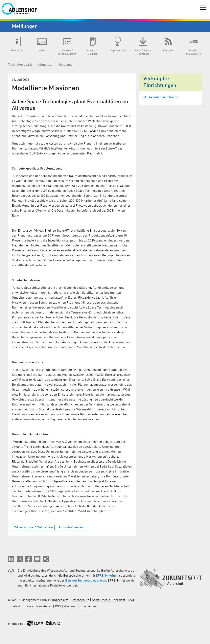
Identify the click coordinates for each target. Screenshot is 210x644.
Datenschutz (80, 600)
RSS (58, 607)
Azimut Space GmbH (163, 97)
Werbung (70, 607)
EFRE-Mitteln (105, 576)
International (89, 607)
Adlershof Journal (72, 527)
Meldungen (66, 65)
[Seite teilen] (46, 559)
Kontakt (15, 607)
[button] (11, 559)
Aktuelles (46, 65)
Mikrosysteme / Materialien (33, 527)
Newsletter (44, 607)
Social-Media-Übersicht (109, 600)
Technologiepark (20, 65)
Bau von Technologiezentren (86, 581)
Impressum (60, 600)
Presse (28, 607)
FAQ (131, 600)
